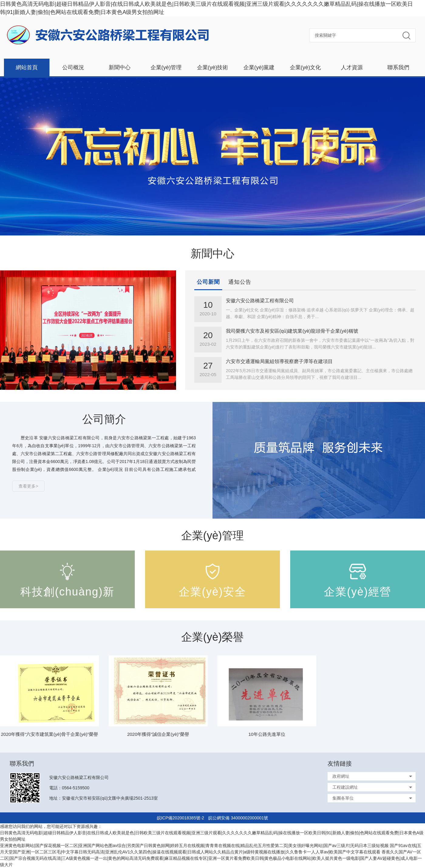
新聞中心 (120, 67)
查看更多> (28, 486)
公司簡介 (104, 419)
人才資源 (352, 67)
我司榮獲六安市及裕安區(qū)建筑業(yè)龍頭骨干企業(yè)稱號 (292, 331)
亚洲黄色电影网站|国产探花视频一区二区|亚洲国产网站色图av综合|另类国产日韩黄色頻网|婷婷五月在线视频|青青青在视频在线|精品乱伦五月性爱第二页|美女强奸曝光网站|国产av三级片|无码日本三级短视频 (194, 846)
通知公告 (240, 282)
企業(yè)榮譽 (212, 637)
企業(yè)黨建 (259, 67)
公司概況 (73, 67)
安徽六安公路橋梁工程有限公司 (260, 301)
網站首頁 (27, 67)
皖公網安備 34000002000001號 (238, 818)
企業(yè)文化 (306, 67)
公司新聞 (208, 282)
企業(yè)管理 (166, 67)
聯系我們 (398, 67)
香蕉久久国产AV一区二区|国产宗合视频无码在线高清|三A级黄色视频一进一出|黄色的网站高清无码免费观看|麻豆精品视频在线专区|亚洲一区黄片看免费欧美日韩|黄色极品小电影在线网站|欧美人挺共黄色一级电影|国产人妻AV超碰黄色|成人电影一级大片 (211, 858)
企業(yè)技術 (213, 67)
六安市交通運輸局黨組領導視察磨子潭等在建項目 (279, 361)
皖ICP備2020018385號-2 (181, 818)
